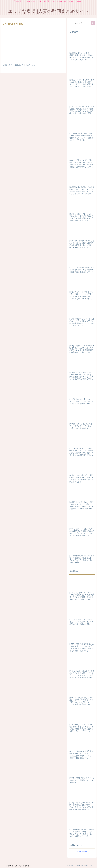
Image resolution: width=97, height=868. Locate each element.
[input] (82, 23)
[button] (93, 23)
